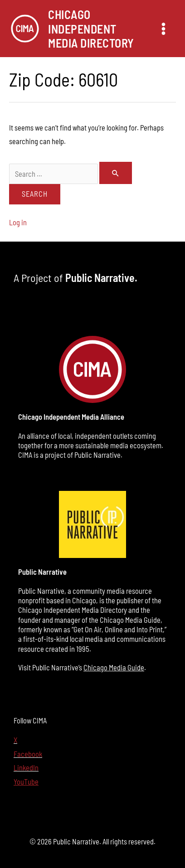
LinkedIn (26, 768)
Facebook (28, 754)
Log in (18, 222)
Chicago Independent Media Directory (91, 28)
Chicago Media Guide (114, 667)
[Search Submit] (116, 173)
